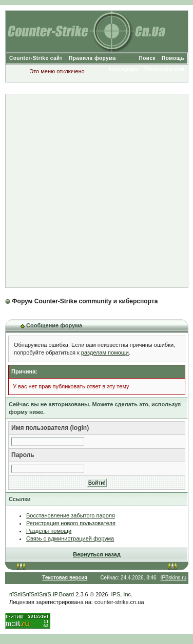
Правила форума (92, 58)
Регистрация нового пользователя (71, 523)
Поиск (148, 58)
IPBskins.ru (174, 578)
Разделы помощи (49, 531)
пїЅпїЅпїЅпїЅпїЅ (30, 594)
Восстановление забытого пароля (71, 515)
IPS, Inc (121, 594)
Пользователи (165, 69)
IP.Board (63, 594)
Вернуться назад (97, 554)
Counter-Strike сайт (36, 58)
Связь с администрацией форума (70, 538)
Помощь (173, 58)
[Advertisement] (96, 191)
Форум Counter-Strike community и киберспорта (85, 301)
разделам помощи (105, 352)
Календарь (124, 69)
